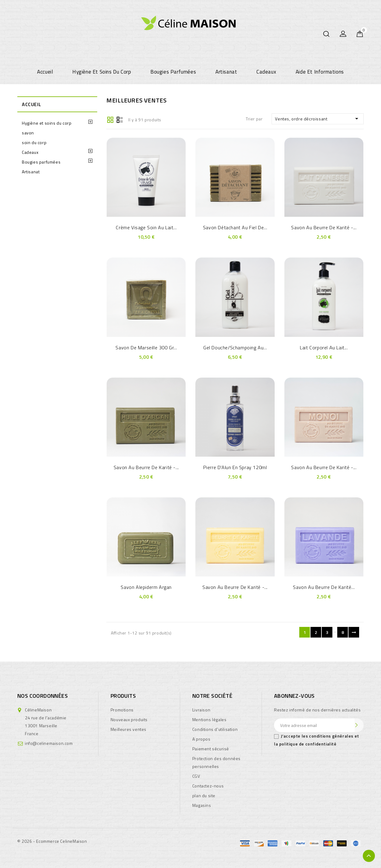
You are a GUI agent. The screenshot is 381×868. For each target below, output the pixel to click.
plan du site (204, 795)
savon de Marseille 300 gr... (146, 348)
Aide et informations (320, 72)
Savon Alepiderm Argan (146, 587)
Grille (110, 119)
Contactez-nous (208, 786)
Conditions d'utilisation (215, 729)
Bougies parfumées (173, 72)
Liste (120, 119)
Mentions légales (209, 719)
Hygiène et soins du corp (102, 72)
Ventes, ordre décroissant (318, 119)
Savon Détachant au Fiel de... (235, 227)
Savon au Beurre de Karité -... (324, 227)
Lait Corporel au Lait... (324, 348)
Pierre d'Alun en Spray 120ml (235, 467)
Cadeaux (266, 72)
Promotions (122, 710)
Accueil (45, 72)
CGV (196, 776)
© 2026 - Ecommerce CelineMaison (52, 841)
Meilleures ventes (129, 729)
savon (28, 133)
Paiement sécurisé (211, 749)
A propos (201, 739)
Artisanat (226, 72)
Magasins (202, 805)
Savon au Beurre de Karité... (324, 587)
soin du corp (34, 142)
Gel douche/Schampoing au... (235, 348)
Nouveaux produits (129, 719)
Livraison (201, 710)
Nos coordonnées (43, 696)
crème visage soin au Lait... (146, 227)
